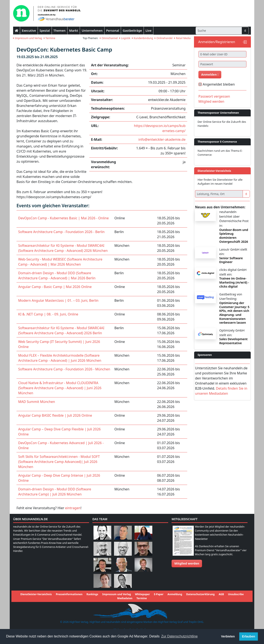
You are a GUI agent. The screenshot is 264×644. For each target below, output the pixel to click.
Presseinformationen (69, 594)
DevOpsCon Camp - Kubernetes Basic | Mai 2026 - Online (63, 218)
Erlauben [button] (249, 636)
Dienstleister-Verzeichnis (36, 594)
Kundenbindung (142, 38)
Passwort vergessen (214, 96)
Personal (113, 31)
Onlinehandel (164, 38)
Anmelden (210, 74)
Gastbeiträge (132, 31)
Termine (49, 38)
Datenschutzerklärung (200, 594)
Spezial (45, 31)
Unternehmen (92, 31)
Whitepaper (142, 594)
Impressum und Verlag (28, 38)
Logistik (125, 38)
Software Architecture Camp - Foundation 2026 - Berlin (61, 232)
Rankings (92, 594)
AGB (221, 594)
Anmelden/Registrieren (217, 42)
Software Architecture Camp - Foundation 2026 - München (64, 369)
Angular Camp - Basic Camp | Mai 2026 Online (55, 287)
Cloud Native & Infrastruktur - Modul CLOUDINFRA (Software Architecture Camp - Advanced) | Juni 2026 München (60, 388)
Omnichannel (109, 38)
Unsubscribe (236, 594)
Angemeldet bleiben (219, 84)
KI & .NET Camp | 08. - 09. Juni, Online (48, 314)
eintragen (73, 508)
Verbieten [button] (228, 636)
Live (148, 31)
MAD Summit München (37, 402)
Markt (74, 31)
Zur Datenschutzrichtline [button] (179, 636)
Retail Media (182, 38)
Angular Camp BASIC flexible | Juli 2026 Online (55, 415)
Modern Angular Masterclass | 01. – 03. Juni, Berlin (58, 300)
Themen (60, 31)
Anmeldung (175, 594)
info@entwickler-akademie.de (162, 139)
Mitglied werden (211, 101)
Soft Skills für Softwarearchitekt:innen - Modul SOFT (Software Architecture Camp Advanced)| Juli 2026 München (59, 462)
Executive (29, 31)
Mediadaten (125, 598)
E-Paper (159, 594)
